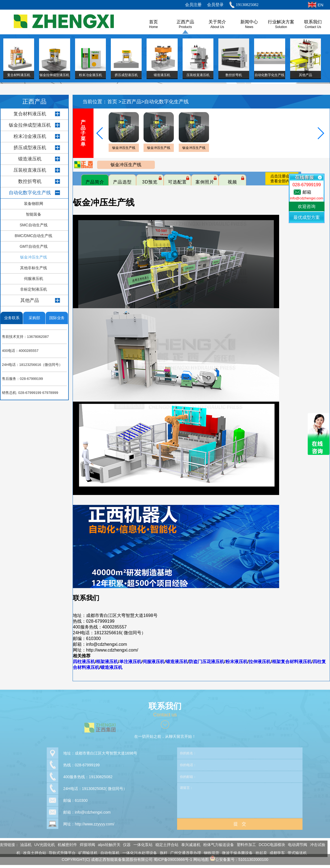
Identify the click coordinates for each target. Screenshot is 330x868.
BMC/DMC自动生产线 (34, 236)
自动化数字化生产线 (30, 193)
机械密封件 (65, 845)
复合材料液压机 (30, 114)
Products (185, 27)
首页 (113, 102)
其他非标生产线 (34, 268)
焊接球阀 (85, 845)
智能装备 (34, 214)
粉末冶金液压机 (30, 136)
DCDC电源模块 (269, 845)
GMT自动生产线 (33, 246)
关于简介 (217, 22)
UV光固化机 (42, 845)
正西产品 (185, 22)
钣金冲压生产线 (34, 257)
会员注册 (193, 5)
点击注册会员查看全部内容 (282, 179)
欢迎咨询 (307, 206)
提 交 (240, 821)
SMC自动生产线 (33, 225)
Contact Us (313, 27)
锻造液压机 (30, 159)
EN (321, 5)
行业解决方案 (281, 22)
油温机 (23, 845)
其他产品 (30, 300)
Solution (281, 27)
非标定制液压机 (34, 289)
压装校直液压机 (30, 170)
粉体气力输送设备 (216, 845)
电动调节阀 (295, 845)
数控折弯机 (30, 181)
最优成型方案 (307, 217)
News (249, 27)
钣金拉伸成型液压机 (30, 125)
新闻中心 (249, 22)
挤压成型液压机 (30, 148)
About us (217, 27)
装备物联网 (34, 204)
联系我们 (313, 22)
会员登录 (215, 5)
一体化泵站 (140, 845)
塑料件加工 (244, 845)
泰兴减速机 (188, 845)
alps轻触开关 (106, 845)
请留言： (240, 797)
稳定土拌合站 (164, 845)
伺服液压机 (34, 279)
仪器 (124, 845)
